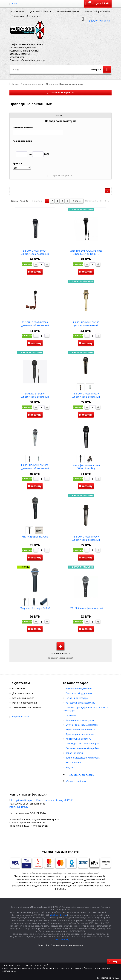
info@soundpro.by (19, 807)
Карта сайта (43, 945)
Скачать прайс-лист (77, 781)
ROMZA (115, 978)
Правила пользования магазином (67, 945)
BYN (39, 154)
